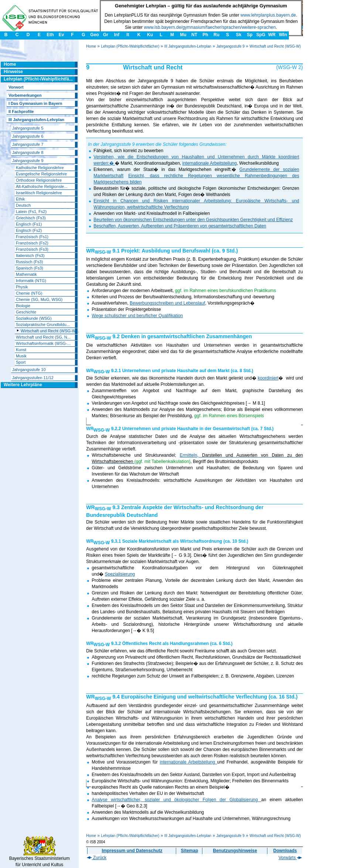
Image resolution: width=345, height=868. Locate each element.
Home (91, 46)
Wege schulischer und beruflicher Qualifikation (137, 316)
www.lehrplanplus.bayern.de (268, 15)
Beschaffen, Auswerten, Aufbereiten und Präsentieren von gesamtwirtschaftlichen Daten (180, 226)
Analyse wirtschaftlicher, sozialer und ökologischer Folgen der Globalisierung (176, 800)
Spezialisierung (120, 574)
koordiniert (268, 378)
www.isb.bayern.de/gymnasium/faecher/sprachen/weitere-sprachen (210, 27)
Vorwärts (290, 858)
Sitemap (190, 851)
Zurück (97, 858)
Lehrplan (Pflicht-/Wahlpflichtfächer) (130, 46)
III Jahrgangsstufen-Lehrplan (188, 46)
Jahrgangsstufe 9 (230, 46)
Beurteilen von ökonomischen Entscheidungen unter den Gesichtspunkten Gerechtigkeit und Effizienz (193, 220)
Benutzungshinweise (235, 851)
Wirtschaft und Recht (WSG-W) (275, 46)
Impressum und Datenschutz (132, 851)
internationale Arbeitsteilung (209, 163)
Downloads (285, 851)
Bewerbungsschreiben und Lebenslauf (167, 303)
